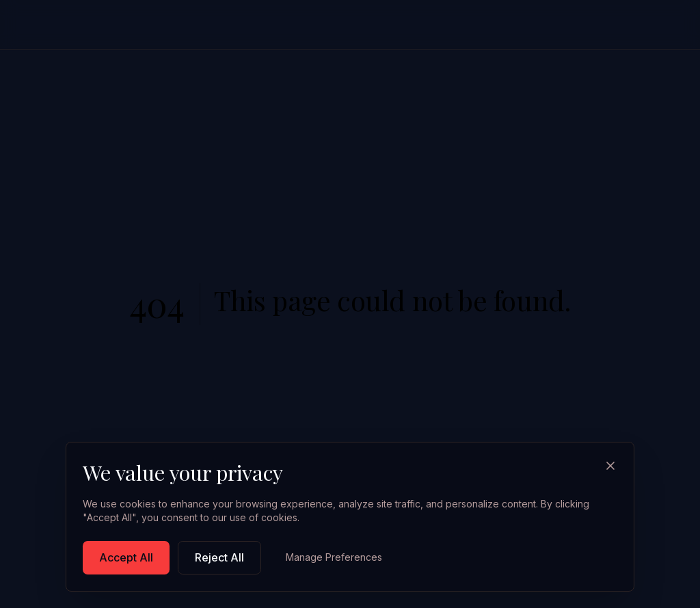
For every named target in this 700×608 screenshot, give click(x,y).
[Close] (610, 466)
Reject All (219, 557)
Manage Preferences (334, 557)
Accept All (126, 557)
